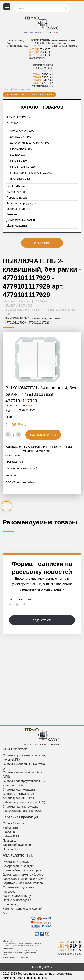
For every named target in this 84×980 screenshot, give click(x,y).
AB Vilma (12, 123)
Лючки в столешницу (17, 896)
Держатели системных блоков (23, 875)
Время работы (41, 40)
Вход (6, 89)
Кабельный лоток (18, 209)
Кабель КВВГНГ (13, 836)
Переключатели (17, 198)
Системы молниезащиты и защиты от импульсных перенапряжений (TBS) (21, 794)
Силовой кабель (14, 823)
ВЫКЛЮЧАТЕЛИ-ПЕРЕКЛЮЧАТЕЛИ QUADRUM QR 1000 (47, 449)
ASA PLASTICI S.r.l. (19, 117)
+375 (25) (42, 77)
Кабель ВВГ (11, 828)
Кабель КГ (10, 832)
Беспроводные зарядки (18, 866)
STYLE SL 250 (18, 161)
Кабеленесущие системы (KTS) (24, 802)
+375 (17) (40, 49)
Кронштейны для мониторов (22, 870)
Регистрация (22, 89)
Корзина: (13, 95)
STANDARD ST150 (21, 149)
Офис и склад (16, 41)
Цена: (9, 417)
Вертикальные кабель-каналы (23, 883)
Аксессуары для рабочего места (25, 879)
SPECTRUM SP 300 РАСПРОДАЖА (31, 173)
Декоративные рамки (21, 220)
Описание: (13, 455)
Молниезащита (17, 226)
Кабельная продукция (21, 203)
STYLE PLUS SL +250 (23, 167)
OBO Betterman (17, 186)
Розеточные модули (16, 862)
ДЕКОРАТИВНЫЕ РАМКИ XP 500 (30, 143)
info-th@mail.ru (37, 58)
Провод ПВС (11, 849)
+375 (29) (40, 55)
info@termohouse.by (42, 86)
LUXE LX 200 (18, 155)
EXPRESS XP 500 (21, 137)
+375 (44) (40, 52)
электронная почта (20, 599)
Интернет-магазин (63, 41)
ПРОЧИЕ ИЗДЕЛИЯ (22, 179)
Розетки (12, 214)
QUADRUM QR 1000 (22, 131)
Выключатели (16, 192)
